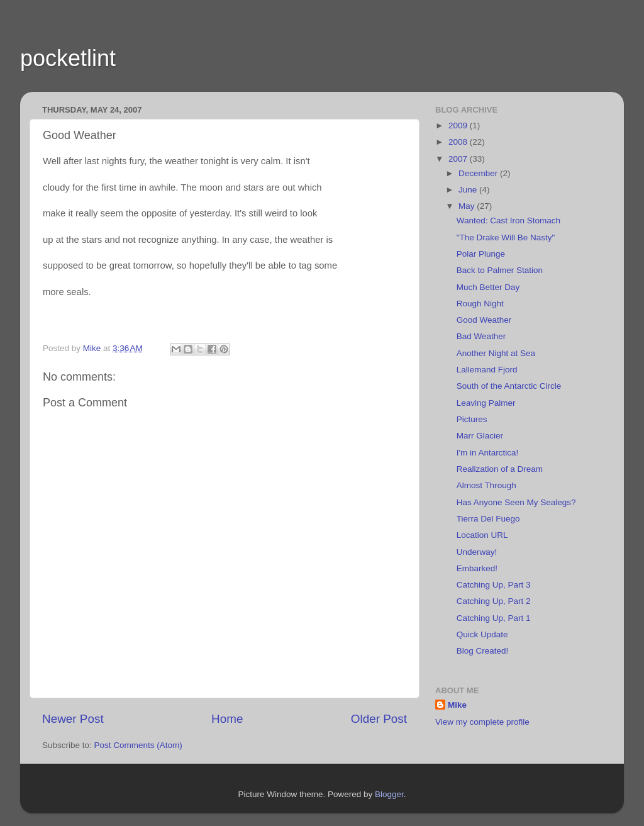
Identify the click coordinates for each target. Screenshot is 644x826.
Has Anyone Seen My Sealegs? (516, 502)
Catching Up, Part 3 (494, 585)
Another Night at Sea (496, 353)
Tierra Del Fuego (488, 519)
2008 (459, 142)
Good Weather (484, 320)
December (479, 173)
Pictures (472, 419)
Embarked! (477, 568)
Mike (457, 705)
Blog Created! (483, 651)
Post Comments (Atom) (138, 745)
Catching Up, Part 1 (494, 618)
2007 (459, 159)
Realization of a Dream (500, 469)
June (469, 190)
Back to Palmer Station (500, 270)
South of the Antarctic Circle (509, 386)
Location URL (482, 535)
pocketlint (68, 58)
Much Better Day (488, 287)
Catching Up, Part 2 (494, 601)
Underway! (477, 552)
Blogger (389, 794)
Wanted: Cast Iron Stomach (508, 220)
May (468, 206)
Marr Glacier (480, 436)
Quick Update (482, 634)
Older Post (379, 719)
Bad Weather (481, 336)
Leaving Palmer (486, 403)
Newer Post (73, 719)
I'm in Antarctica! (488, 453)
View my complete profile (482, 722)
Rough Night (480, 304)
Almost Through (486, 485)
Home (227, 719)
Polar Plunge (481, 254)
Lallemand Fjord (487, 370)
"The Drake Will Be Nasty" (506, 237)
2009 (459, 126)
